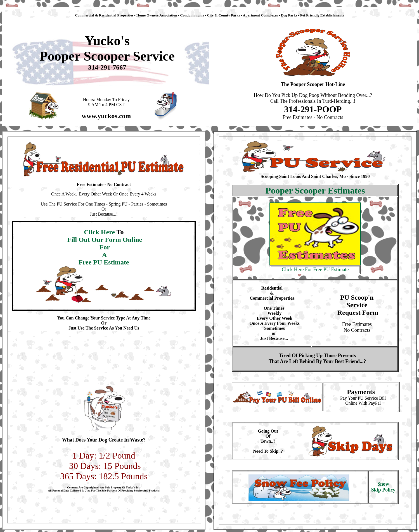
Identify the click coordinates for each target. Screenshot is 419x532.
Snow (383, 484)
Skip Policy (383, 490)
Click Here (100, 232)
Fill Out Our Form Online (104, 240)
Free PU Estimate (104, 262)
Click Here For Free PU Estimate (315, 269)
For (104, 247)
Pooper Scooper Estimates (315, 190)
